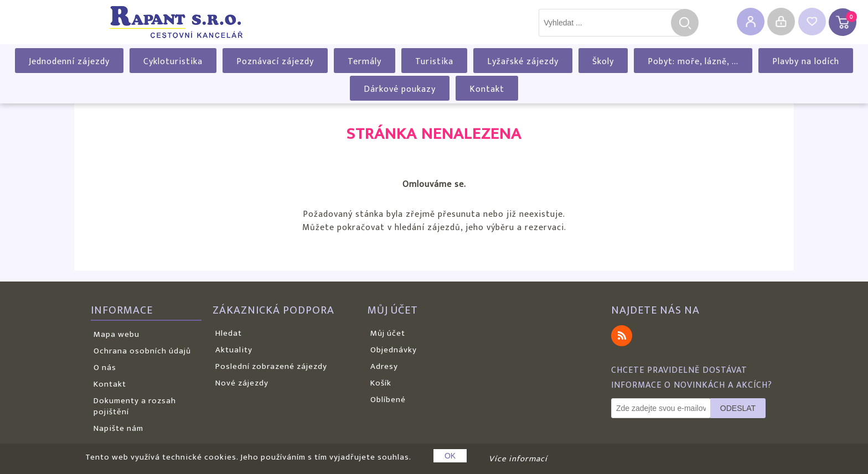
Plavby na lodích (806, 62)
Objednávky (394, 350)
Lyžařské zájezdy (523, 62)
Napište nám (118, 428)
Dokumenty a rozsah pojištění (135, 406)
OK (450, 456)
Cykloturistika (173, 62)
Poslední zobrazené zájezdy (271, 366)
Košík (381, 383)
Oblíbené (388, 400)
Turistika (434, 62)
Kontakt (487, 89)
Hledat (685, 23)
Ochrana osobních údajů (142, 351)
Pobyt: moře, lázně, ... (693, 62)
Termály (365, 62)
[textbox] (611, 23)
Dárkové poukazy (400, 89)
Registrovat (751, 22)
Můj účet (388, 333)
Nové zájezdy (242, 383)
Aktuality (234, 350)
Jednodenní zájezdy (69, 62)
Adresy (384, 366)
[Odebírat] (661, 408)
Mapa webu (117, 334)
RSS (622, 336)
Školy (603, 62)
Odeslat (738, 408)
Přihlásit (781, 22)
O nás (105, 368)
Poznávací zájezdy (275, 62)
